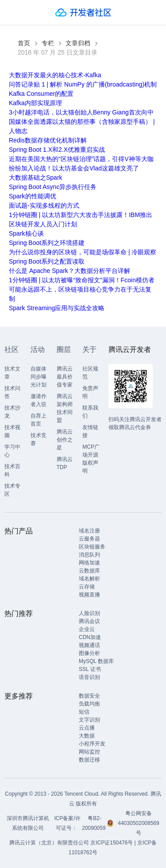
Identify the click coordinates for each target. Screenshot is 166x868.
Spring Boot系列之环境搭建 (47, 243)
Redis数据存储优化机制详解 (48, 140)
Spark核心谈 (26, 233)
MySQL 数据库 (96, 661)
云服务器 (89, 539)
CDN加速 (90, 637)
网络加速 (89, 563)
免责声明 (90, 392)
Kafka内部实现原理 (35, 103)
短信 (84, 712)
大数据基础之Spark (36, 178)
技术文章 (12, 373)
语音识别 (89, 677)
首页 (24, 43)
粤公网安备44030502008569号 (138, 823)
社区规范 (90, 373)
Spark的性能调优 (33, 196)
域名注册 (89, 531)
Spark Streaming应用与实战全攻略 (57, 308)
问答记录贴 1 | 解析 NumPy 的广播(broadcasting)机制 (83, 84)
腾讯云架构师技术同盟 (65, 408)
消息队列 (89, 555)
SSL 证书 (90, 669)
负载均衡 (89, 704)
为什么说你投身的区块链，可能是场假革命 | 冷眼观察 (83, 252)
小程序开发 (92, 744)
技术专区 (12, 490)
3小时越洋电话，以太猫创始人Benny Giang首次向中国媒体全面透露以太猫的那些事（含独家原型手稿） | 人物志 (82, 122)
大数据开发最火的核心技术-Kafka (55, 75)
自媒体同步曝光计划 (39, 377)
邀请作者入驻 (39, 400)
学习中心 (12, 451)
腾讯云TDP (65, 463)
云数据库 (89, 571)
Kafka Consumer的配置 (41, 94)
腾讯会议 (89, 621)
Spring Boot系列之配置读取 (47, 261)
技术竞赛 (39, 439)
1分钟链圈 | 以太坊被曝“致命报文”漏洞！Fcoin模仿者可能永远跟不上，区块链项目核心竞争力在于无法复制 (82, 289)
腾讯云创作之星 (65, 440)
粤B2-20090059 (95, 823)
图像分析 (89, 653)
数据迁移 (89, 760)
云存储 (87, 587)
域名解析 (89, 579)
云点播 (87, 728)
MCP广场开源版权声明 (91, 459)
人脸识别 (89, 613)
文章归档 (78, 43)
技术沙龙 (12, 412)
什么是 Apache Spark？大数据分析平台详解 (69, 271)
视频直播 (89, 595)
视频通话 (89, 645)
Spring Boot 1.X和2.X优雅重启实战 (57, 150)
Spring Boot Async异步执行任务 (53, 187)
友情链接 (90, 431)
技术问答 (12, 392)
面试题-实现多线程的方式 (44, 205)
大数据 (87, 736)
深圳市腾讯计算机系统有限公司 (28, 823)
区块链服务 (92, 547)
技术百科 (12, 470)
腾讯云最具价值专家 (65, 377)
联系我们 (90, 412)
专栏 (48, 43)
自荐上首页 (39, 420)
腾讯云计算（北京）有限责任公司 (49, 843)
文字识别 (89, 720)
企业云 (87, 629)
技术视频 (12, 431)
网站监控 (89, 752)
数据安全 (89, 696)
